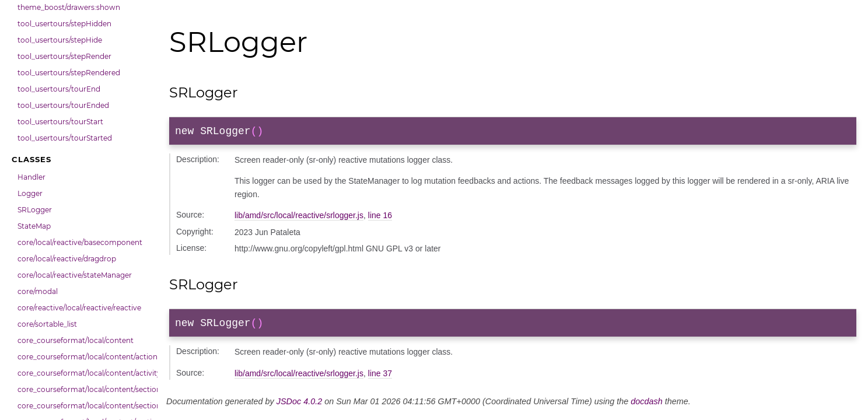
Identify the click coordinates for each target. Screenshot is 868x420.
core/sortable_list (47, 324)
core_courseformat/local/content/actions (85, 357)
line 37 (380, 378)
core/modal (38, 291)
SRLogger (35, 210)
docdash (646, 406)
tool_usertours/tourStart (60, 122)
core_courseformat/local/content (76, 340)
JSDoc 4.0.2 (299, 406)
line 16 (380, 218)
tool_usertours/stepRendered (69, 73)
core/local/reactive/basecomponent (80, 242)
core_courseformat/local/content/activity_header (85, 373)
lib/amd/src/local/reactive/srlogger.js (299, 218)
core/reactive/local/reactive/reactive (79, 308)
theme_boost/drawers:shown (69, 7)
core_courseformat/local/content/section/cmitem (85, 406)
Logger (30, 193)
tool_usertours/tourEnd (59, 89)
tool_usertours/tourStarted (65, 138)
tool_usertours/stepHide (60, 40)
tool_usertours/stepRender (64, 56)
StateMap (34, 226)
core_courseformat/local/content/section (85, 389)
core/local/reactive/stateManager (75, 275)
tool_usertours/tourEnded (63, 105)
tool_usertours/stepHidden (64, 24)
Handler (32, 177)
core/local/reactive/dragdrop (67, 259)
